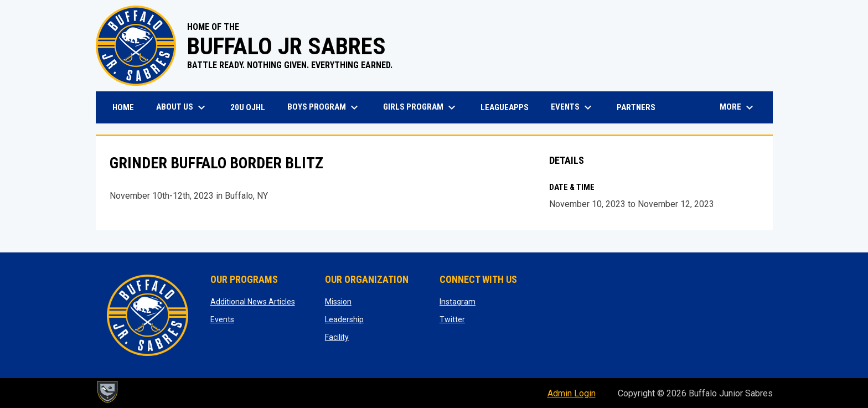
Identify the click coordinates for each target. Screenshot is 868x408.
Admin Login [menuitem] (572, 393)
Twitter (452, 319)
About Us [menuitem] (182, 107)
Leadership (344, 319)
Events (222, 319)
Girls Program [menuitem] (421, 107)
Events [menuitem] (573, 107)
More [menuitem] (738, 107)
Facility (337, 337)
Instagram (458, 302)
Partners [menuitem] (636, 107)
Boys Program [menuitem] (324, 107)
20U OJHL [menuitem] (252, 107)
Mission (338, 302)
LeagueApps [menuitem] (509, 107)
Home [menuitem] (123, 107)
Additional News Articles (253, 302)
